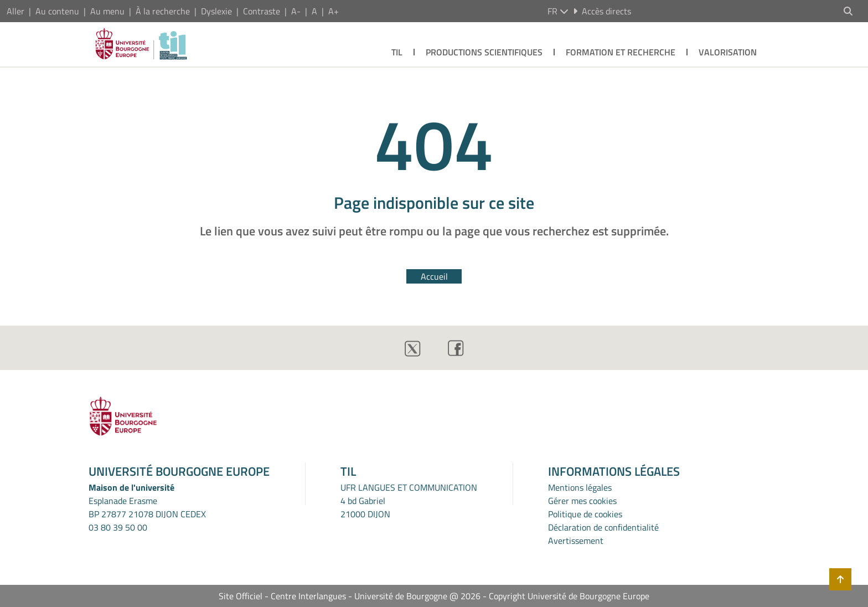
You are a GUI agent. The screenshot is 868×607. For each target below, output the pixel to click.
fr (558, 11)
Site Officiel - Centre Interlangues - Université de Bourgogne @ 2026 (350, 596)
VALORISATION (728, 52)
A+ (334, 11)
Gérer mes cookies (582, 501)
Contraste (262, 11)
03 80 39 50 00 (118, 527)
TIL (397, 52)
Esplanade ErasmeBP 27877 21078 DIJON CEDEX (147, 507)
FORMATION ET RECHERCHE (621, 52)
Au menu (107, 11)
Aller (15, 11)
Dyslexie (216, 11)
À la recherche (163, 11)
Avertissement (576, 541)
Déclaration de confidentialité (603, 527)
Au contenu (57, 11)
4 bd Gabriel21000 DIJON (365, 507)
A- (296, 11)
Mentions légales (580, 487)
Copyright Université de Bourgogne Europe (569, 596)
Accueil (434, 276)
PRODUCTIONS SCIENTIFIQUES (484, 52)
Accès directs (602, 11)
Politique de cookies (585, 514)
